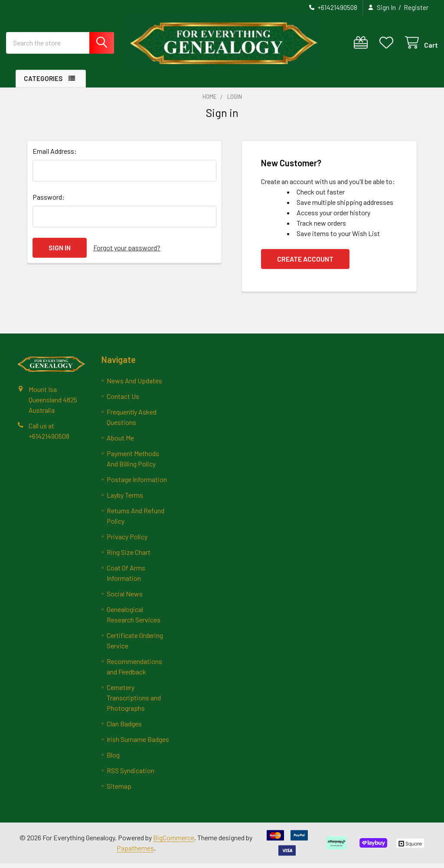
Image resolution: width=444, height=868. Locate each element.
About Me (120, 442)
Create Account (305, 264)
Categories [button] (43, 83)
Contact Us (123, 401)
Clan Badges (124, 728)
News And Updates (134, 385)
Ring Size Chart (129, 557)
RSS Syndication (131, 775)
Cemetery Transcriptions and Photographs (134, 702)
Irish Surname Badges (138, 744)
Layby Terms (125, 500)
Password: (49, 202)
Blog (113, 759)
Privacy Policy (127, 541)
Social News (125, 598)
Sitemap (119, 791)
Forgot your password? (127, 252)
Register (416, 7)
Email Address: (55, 156)
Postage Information (137, 484)
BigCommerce (174, 842)
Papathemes (135, 853)
